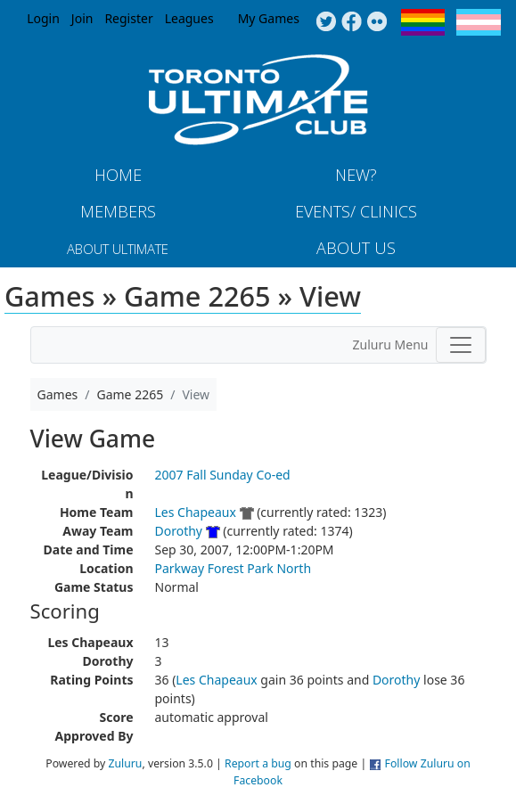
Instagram (377, 22)
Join (82, 18)
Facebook (352, 22)
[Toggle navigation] (461, 345)
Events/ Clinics (356, 211)
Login (43, 18)
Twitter (326, 22)
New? (356, 175)
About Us (356, 248)
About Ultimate (118, 249)
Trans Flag (479, 22)
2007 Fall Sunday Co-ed (223, 475)
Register (128, 18)
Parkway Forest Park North (233, 568)
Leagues (189, 18)
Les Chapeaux (196, 512)
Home (118, 175)
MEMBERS (118, 211)
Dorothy (179, 531)
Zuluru (126, 763)
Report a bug (258, 763)
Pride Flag (423, 22)
